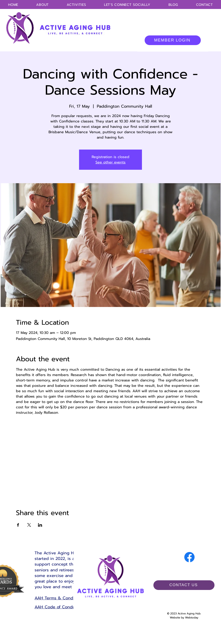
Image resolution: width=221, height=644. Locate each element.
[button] (76, 5)
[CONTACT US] (184, 585)
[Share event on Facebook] (18, 525)
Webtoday (192, 618)
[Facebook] (189, 557)
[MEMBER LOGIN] (173, 40)
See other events (110, 162)
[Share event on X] (29, 525)
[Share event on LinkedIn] (40, 525)
